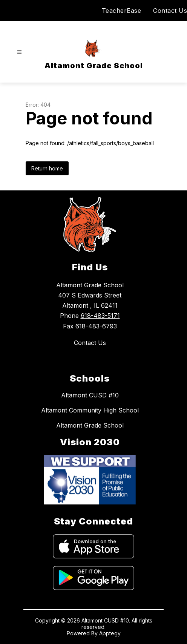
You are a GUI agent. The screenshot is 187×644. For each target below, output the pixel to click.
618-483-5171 (100, 316)
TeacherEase (122, 11)
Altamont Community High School (90, 410)
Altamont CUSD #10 (90, 395)
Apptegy (110, 633)
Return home (47, 168)
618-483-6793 (96, 326)
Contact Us (170, 11)
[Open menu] (19, 52)
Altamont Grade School (90, 425)
